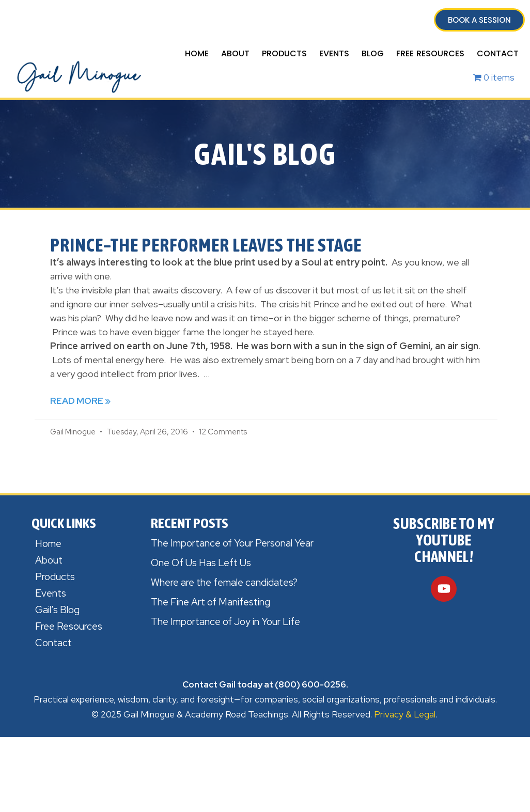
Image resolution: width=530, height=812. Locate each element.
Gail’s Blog (57, 610)
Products (284, 53)
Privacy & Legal (405, 714)
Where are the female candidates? (224, 582)
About (235, 53)
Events (334, 53)
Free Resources (430, 53)
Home (197, 53)
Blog (373, 53)
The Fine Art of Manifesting (211, 602)
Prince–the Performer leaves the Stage (206, 245)
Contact (498, 53)
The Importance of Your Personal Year (232, 543)
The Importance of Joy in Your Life (225, 622)
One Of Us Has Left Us (201, 563)
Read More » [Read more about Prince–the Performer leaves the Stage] (80, 401)
